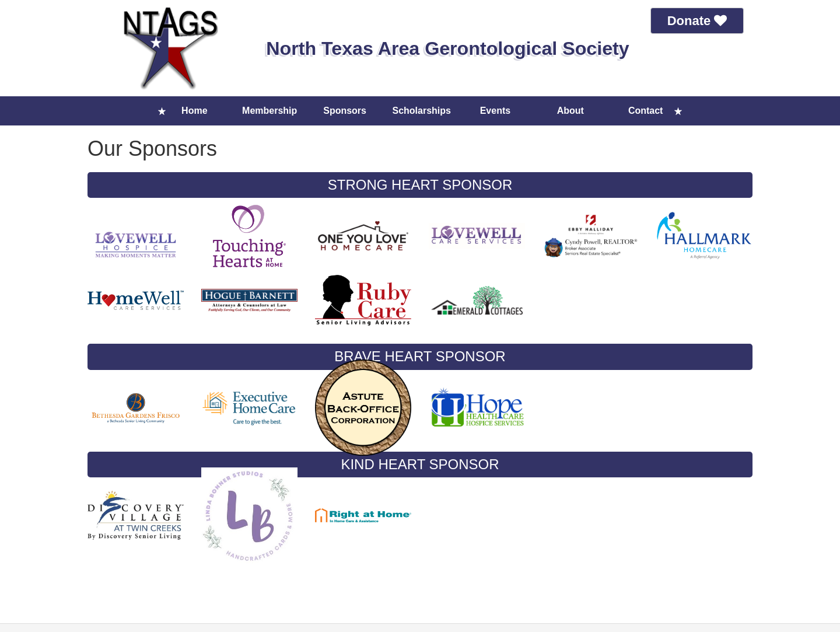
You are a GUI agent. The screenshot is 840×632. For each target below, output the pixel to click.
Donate (697, 21)
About (570, 111)
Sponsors (345, 111)
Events (495, 111)
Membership (269, 111)
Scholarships (422, 111)
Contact (646, 111)
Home (194, 111)
